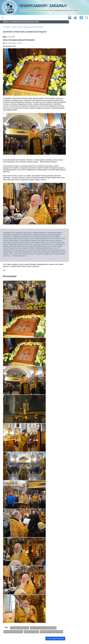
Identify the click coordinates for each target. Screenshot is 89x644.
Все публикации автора (14, 43)
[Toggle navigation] (3, 18)
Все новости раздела (55, 639)
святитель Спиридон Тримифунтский (43, 628)
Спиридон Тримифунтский (20, 628)
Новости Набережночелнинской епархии (30, 27)
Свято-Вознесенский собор (13, 632)
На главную (7, 27)
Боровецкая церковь (31, 632)
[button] (86, 18)
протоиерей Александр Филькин (51, 632)
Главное (14, 27)
